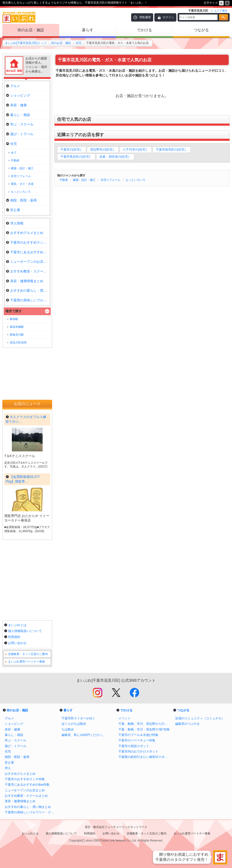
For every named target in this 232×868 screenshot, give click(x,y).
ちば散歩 (68, 729)
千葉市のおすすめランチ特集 (28, 242)
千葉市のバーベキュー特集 (137, 740)
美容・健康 (16, 105)
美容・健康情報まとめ (25, 281)
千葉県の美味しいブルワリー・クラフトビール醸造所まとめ (31, 812)
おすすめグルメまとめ (25, 233)
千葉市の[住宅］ (72, 149)
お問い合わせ (17, 643)
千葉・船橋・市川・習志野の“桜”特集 (144, 729)
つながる (201, 30)
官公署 (13, 210)
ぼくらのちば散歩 (74, 724)
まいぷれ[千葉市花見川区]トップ (26, 43)
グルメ (13, 86)
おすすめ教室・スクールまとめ (28, 271)
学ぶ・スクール (20, 124)
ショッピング (18, 95)
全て (14, 153)
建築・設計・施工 (84, 180)
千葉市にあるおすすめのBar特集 (28, 252)
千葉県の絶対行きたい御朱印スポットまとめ (144, 757)
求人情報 (15, 223)
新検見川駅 (17, 335)
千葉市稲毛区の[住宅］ (172, 149)
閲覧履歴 (145, 17)
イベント (125, 718)
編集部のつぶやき (187, 724)
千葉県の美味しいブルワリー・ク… (28, 300)
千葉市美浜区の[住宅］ (76, 157)
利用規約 (14, 637)
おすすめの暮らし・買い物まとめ (28, 290)
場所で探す (13, 311)
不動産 (64, 180)
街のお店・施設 (31, 30)
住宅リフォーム (111, 180)
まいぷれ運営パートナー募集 (27, 662)
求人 (8, 768)
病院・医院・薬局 (21, 200)
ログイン (168, 17)
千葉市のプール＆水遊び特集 (138, 735)
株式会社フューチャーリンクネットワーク (120, 827)
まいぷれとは (17, 625)
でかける (144, 30)
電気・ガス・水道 (22, 184)
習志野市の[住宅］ (103, 149)
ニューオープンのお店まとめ (28, 262)
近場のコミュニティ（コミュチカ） (200, 718)
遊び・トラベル (20, 134)
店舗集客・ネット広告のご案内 (28, 654)
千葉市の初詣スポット (134, 746)
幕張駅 (14, 319)
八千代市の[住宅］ (136, 149)
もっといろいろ (135, 180)
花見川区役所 (18, 343)
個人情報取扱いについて (25, 631)
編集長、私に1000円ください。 (83, 735)
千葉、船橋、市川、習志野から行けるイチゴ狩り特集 (144, 724)
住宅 (79, 43)
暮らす (88, 30)
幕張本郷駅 (17, 327)
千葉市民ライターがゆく (78, 718)
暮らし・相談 (18, 115)
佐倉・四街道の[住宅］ (115, 157)
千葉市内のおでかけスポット (138, 751)
